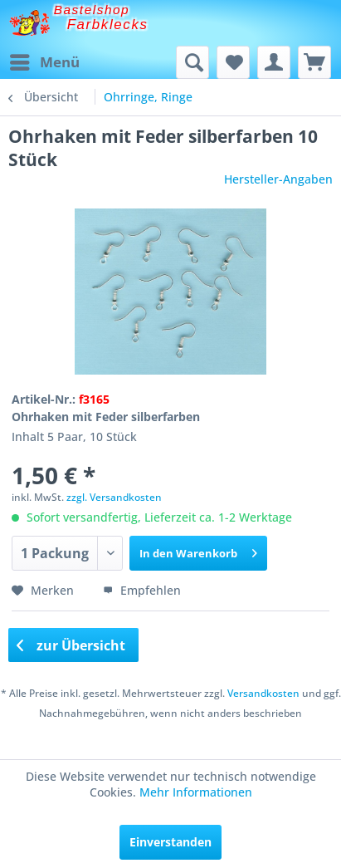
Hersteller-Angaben (278, 179)
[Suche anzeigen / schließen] (192, 62)
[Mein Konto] (274, 62)
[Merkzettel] (233, 62)
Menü (45, 60)
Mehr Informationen (196, 792)
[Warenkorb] (314, 62)
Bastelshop (92, 10)
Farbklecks (108, 25)
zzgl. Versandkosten (114, 497)
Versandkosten (263, 693)
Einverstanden (170, 842)
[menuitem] (44, 62)
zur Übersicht (71, 645)
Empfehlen (142, 590)
